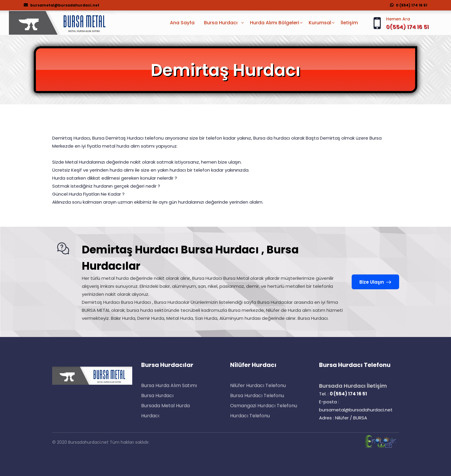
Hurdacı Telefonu (250, 416)
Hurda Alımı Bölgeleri (275, 23)
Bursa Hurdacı (157, 396)
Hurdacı (150, 416)
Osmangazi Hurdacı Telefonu (264, 406)
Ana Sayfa (182, 23)
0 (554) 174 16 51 (409, 5)
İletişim (349, 23)
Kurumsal (320, 23)
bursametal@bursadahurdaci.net (62, 5)
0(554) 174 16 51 (407, 27)
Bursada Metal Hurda (165, 406)
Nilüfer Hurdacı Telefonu (258, 385)
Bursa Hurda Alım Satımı (169, 385)
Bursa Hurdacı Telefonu (257, 396)
